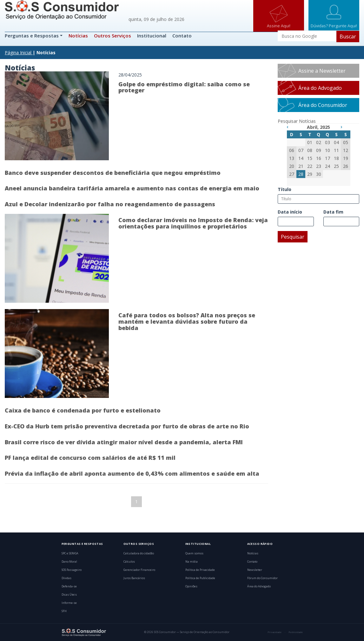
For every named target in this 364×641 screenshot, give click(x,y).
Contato (182, 36)
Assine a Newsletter (322, 71)
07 (301, 150)
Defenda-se (69, 586)
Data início (290, 212)
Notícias (78, 36)
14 (301, 158)
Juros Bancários (134, 578)
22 (310, 166)
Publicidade (296, 632)
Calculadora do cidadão (139, 553)
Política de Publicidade (200, 578)
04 (336, 142)
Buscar (348, 36)
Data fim (333, 212)
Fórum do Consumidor (262, 578)
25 (336, 166)
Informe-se (69, 603)
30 (319, 174)
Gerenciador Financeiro (139, 570)
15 (310, 158)
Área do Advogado (320, 88)
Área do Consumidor (323, 105)
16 (319, 158)
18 (336, 158)
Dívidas (66, 578)
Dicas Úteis (69, 595)
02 (319, 142)
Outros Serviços (113, 36)
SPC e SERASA (70, 553)
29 (310, 174)
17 (328, 158)
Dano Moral (69, 562)
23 (319, 166)
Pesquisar (293, 237)
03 (328, 142)
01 (310, 142)
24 (328, 166)
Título (285, 189)
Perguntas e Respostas (32, 36)
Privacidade (275, 632)
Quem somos (194, 553)
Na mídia (192, 562)
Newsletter (255, 570)
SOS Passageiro (72, 570)
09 (319, 150)
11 (336, 150)
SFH (64, 611)
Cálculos (129, 562)
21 (301, 166)
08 (310, 150)
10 (328, 150)
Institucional (152, 36)
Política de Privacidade (200, 570)
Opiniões (191, 586)
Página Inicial (18, 53)
